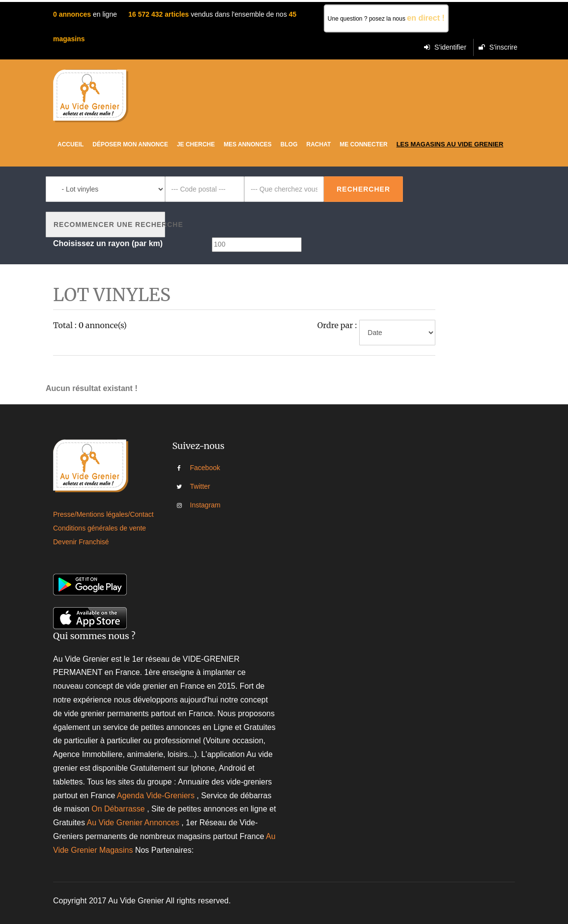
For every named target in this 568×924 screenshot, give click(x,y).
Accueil (71, 144)
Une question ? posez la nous (386, 18)
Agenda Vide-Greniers (156, 796)
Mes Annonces (248, 144)
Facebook (197, 468)
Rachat (319, 144)
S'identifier (445, 47)
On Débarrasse (118, 809)
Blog (289, 144)
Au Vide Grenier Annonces (134, 823)
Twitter (197, 486)
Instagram (197, 505)
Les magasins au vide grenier (450, 144)
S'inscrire (498, 47)
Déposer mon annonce (130, 144)
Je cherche (196, 144)
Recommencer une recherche (109, 224)
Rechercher (363, 189)
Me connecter (363, 144)
